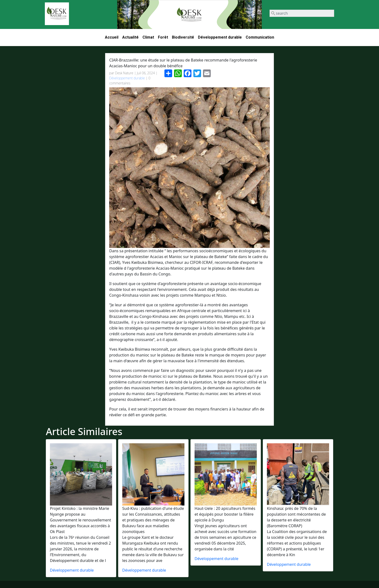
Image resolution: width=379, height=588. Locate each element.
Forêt (163, 37)
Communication (260, 37)
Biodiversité (183, 37)
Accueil (112, 37)
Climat (148, 37)
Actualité (130, 37)
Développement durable (220, 37)
